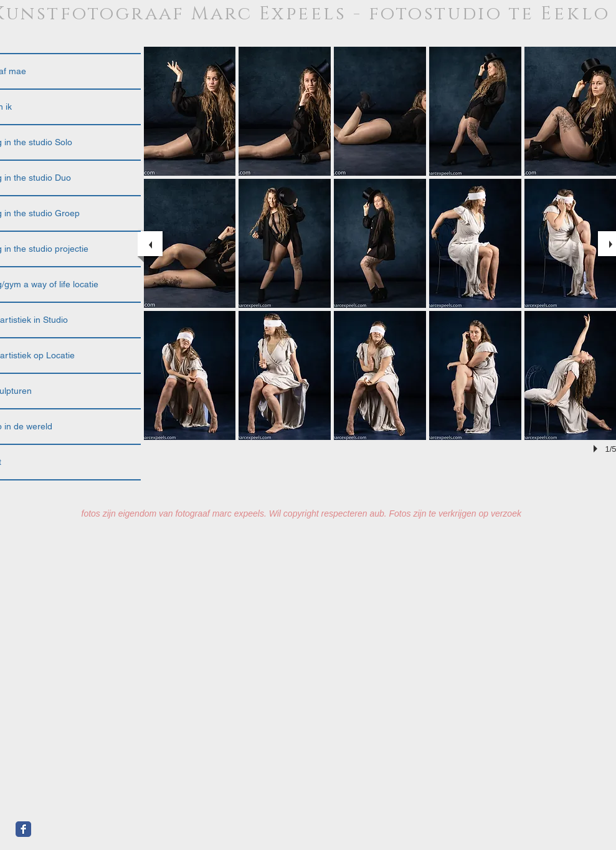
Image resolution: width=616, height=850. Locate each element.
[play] (597, 449)
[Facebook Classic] (23, 829)
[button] (190, 111)
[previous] (150, 244)
